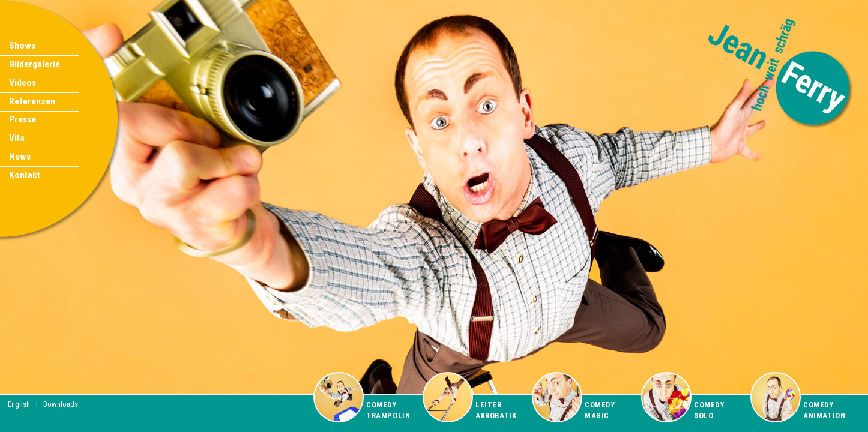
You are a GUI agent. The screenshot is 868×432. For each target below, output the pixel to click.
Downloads (61, 404)
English (19, 404)
